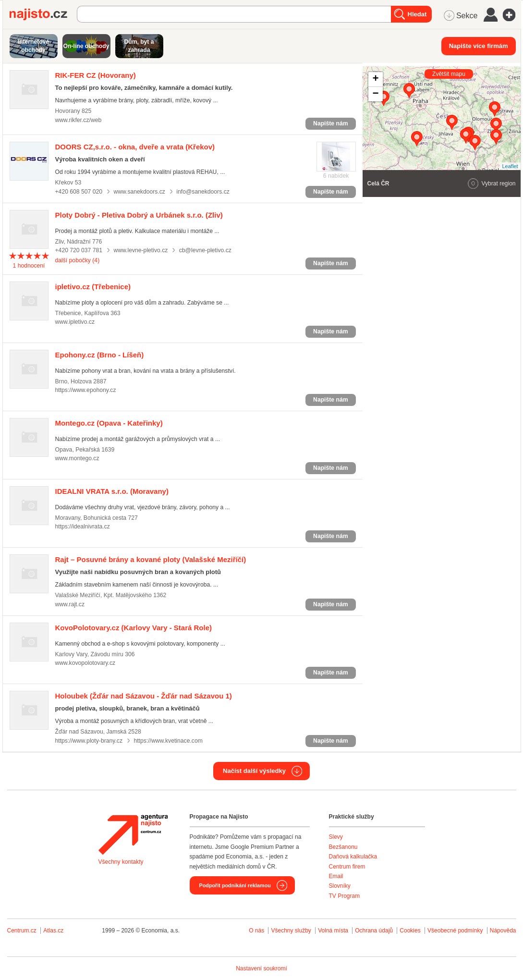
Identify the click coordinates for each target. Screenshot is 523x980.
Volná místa (333, 931)
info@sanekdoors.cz (203, 192)
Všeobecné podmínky (455, 931)
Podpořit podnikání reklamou (235, 885)
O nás (256, 931)
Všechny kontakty (121, 862)
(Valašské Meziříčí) (151, 559)
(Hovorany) (96, 75)
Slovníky (340, 886)
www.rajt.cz (70, 604)
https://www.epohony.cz (86, 390)
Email (336, 876)
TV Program (345, 896)
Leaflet (510, 166)
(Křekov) (135, 147)
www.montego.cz (77, 458)
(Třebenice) (93, 287)
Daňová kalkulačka (353, 857)
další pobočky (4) (78, 260)
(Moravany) (112, 491)
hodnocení (29, 266)
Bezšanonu (343, 847)
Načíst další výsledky (254, 771)
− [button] (375, 94)
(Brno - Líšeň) (100, 355)
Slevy (336, 837)
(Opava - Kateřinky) (109, 423)
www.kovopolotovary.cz (85, 663)
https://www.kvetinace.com (168, 741)
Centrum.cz (22, 931)
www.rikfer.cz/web (79, 120)
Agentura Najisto (133, 834)
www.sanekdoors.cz (139, 192)
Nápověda (503, 931)
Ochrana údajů (374, 931)
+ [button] (375, 79)
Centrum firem (347, 867)
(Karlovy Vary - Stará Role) (134, 628)
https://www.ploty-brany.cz (89, 741)
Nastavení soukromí (261, 968)
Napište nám (330, 123)
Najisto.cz (43, 14)
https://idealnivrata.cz (83, 527)
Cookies (410, 931)
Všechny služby (292, 931)
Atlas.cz (53, 931)
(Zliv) (139, 215)
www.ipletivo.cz (75, 322)
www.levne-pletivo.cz (140, 250)
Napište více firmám (479, 46)
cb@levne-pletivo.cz (205, 250)
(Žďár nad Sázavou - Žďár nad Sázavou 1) (144, 696)
